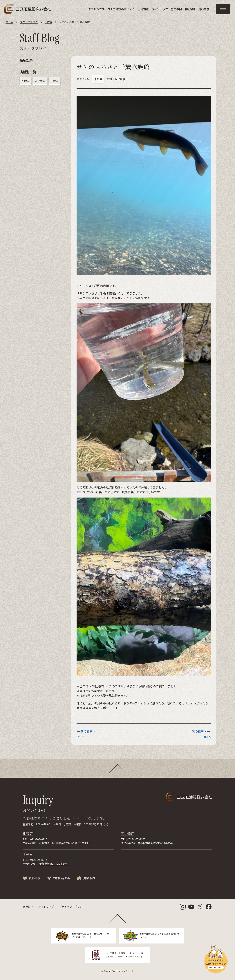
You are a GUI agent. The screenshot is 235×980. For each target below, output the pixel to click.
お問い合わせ (62, 878)
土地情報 (143, 9)
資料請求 (204, 9)
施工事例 (176, 9)
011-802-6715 (39, 839)
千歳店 (55, 81)
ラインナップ (160, 9)
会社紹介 (190, 9)
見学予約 (89, 878)
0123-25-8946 (39, 860)
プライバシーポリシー (72, 907)
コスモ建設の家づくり (121, 9)
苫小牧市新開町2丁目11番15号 (156, 843)
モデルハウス (96, 9)
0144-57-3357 (137, 839)
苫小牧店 (40, 81)
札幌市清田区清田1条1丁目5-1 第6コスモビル (66, 843)
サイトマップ (46, 907)
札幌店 (26, 81)
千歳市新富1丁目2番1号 (53, 864)
